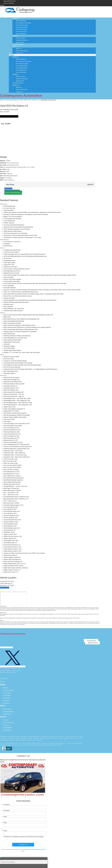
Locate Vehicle (18, 83)
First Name (7, 805)
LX (39, 100)
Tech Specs (3, 375)
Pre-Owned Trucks (22, 29)
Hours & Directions (22, 51)
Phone (5, 823)
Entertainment (4, 239)
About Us (16, 46)
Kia (30, 100)
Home (2, 100)
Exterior (2, 313)
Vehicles (16, 19)
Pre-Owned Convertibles (23, 23)
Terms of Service (41, 849)
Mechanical (4, 204)
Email (5, 817)
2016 (26, 100)
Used (21, 100)
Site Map (2, 681)
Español (2, 5)
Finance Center (21, 38)
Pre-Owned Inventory (12, 100)
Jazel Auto (13, 672)
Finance (15, 36)
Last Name (7, 811)
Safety (2, 354)
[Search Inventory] (24, 862)
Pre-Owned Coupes (22, 25)
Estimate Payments (22, 40)
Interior (2, 248)
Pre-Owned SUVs (21, 31)
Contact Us (19, 53)
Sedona (34, 100)
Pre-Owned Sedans (22, 27)
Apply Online (20, 81)
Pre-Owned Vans (21, 34)
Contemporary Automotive (21, 95)
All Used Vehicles (21, 21)
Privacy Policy (4, 678)
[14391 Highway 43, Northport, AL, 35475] (13, 598)
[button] (52, 55)
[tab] (50, 204)
